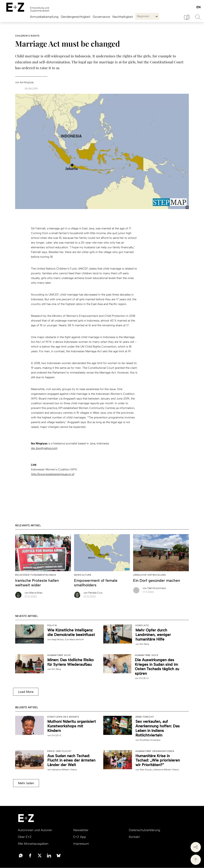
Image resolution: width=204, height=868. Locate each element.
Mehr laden (26, 783)
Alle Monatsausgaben (33, 844)
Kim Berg (144, 644)
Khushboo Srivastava (150, 740)
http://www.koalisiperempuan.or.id (52, 474)
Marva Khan (34, 593)
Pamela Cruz (93, 593)
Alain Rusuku (146, 770)
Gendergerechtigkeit (76, 17)
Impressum (81, 844)
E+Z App (80, 837)
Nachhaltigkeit (123, 17)
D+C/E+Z (144, 678)
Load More (26, 692)
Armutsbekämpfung (44, 17)
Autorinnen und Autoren (35, 830)
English (198, 7)
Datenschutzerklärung (144, 830)
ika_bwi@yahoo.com (44, 448)
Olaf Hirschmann (154, 588)
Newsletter (81, 830)
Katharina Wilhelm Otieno (64, 770)
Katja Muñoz (58, 640)
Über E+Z (25, 837)
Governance (101, 17)
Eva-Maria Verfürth (74, 640)
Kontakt (134, 837)
